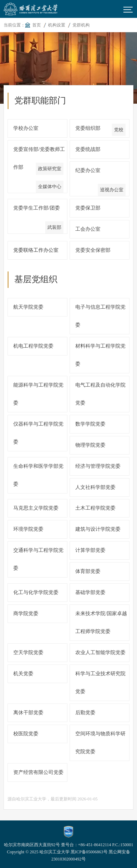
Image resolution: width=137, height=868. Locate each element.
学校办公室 (26, 128)
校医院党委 (26, 734)
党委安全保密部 (93, 250)
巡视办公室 (112, 190)
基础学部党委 (90, 592)
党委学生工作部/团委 (37, 208)
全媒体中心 (50, 187)
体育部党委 (88, 571)
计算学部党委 (90, 550)
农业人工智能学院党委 (100, 653)
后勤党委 (85, 713)
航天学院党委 (28, 307)
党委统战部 (88, 149)
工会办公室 (88, 229)
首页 (37, 25)
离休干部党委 (28, 713)
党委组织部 (88, 128)
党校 (119, 130)
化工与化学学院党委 (36, 592)
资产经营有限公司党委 (38, 772)
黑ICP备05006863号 (89, 852)
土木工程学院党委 (95, 508)
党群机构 (81, 25)
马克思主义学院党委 (36, 508)
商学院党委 (26, 614)
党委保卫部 (88, 208)
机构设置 (57, 25)
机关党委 (23, 674)
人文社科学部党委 (95, 487)
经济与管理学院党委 (98, 466)
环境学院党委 (28, 529)
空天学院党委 (28, 653)
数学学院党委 (90, 424)
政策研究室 (50, 169)
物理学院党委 (90, 445)
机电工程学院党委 (33, 346)
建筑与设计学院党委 (98, 529)
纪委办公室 (88, 170)
